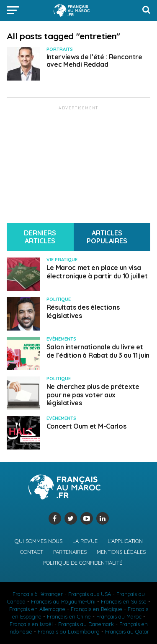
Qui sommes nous (39, 541)
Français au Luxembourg (69, 631)
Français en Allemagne (37, 609)
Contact (32, 552)
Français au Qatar (127, 631)
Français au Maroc (119, 616)
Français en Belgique (97, 609)
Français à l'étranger (38, 594)
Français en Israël (31, 624)
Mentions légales (121, 552)
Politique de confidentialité (83, 563)
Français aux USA (90, 594)
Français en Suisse (124, 601)
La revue (85, 541)
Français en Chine (69, 616)
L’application (125, 541)
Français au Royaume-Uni (63, 601)
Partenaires (70, 552)
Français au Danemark (86, 624)
